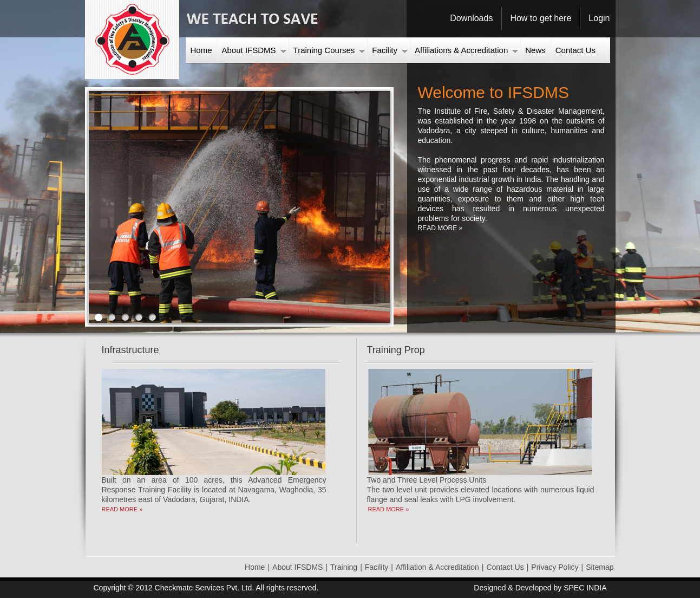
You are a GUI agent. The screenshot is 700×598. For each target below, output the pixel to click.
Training (344, 567)
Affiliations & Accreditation (466, 50)
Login (599, 18)
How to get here (541, 18)
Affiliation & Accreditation (437, 567)
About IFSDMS (254, 50)
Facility (390, 50)
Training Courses (329, 50)
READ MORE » (440, 228)
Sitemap (600, 567)
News (535, 50)
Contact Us (575, 50)
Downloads (471, 18)
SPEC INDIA (585, 588)
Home (201, 50)
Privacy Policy (555, 567)
